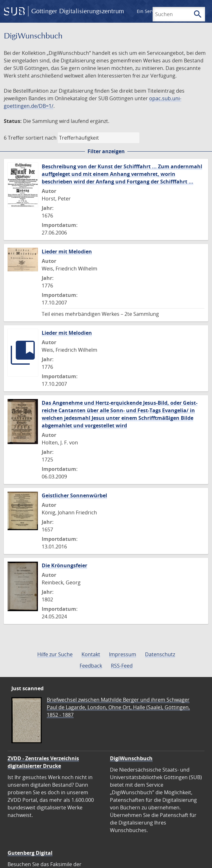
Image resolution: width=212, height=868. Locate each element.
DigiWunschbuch (131, 758)
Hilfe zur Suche (55, 654)
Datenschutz (160, 654)
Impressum (123, 654)
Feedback (91, 666)
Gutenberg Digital (30, 853)
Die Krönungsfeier (64, 565)
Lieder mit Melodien (67, 252)
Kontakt (91, 654)
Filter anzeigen (106, 151)
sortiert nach (41, 138)
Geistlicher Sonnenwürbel (74, 495)
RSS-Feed (122, 666)
